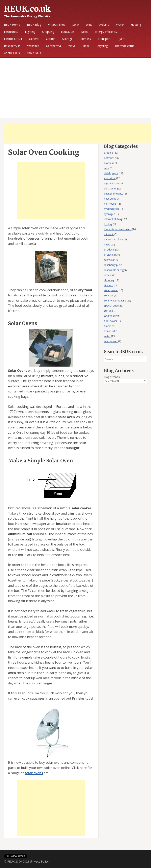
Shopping (48, 32)
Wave (72, 46)
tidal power (111, 321)
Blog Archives (112, 377)
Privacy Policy (40, 861)
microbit (109, 234)
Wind (89, 25)
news (107, 245)
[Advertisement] (75, 88)
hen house (110, 204)
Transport (104, 39)
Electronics (11, 32)
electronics (110, 189)
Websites (33, 46)
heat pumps (111, 199)
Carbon (51, 39)
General (34, 39)
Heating (136, 25)
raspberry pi (111, 265)
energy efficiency (114, 194)
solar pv (109, 296)
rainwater (109, 260)
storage (108, 311)
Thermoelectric (124, 46)
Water (120, 25)
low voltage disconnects (118, 229)
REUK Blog (34, 25)
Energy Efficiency (106, 32)
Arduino (104, 25)
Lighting (30, 32)
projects (109, 255)
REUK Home (12, 25)
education (110, 178)
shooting (109, 280)
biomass (109, 163)
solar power (111, 290)
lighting (108, 224)
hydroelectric (112, 209)
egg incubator (112, 183)
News (85, 32)
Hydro (121, 39)
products (109, 250)
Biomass (85, 39)
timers (108, 326)
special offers (112, 306)
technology (110, 316)
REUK (11, 861)
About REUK (35, 53)
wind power (111, 341)
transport (109, 331)
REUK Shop (58, 25)
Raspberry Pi (12, 46)
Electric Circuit (13, 39)
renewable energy (114, 270)
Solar (76, 25)
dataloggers (111, 173)
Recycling (102, 46)
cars (106, 168)
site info (109, 285)
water (107, 336)
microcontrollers (114, 239)
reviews (108, 275)
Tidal (86, 46)
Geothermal (54, 46)
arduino (109, 153)
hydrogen (110, 214)
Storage (67, 39)
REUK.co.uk (27, 9)
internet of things (114, 219)
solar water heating (115, 301)
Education (68, 32)
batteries (109, 158)
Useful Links (12, 53)
